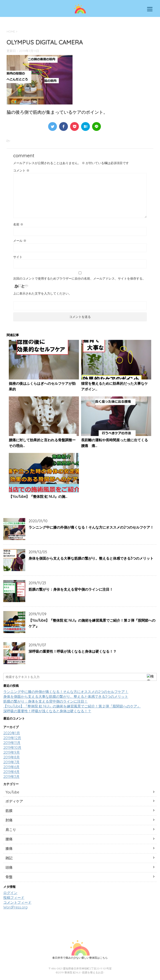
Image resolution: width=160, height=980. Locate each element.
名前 (18, 224)
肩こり (11, 830)
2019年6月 (11, 767)
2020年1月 (12, 733)
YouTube (12, 792)
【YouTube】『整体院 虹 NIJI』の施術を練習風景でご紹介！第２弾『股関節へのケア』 (72, 706)
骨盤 (9, 877)
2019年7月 (11, 762)
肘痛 (9, 820)
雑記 (9, 858)
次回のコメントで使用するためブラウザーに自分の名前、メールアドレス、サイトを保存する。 (79, 278)
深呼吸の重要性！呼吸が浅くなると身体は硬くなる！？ (73, 651)
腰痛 (9, 839)
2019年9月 (12, 752)
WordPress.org (15, 907)
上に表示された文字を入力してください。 (42, 293)
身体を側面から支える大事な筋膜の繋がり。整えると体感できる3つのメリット (91, 558)
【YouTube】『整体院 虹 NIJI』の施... (38, 496)
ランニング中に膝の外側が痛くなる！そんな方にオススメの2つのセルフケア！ (91, 527)
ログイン (10, 893)
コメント (21, 170)
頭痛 (9, 867)
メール (20, 241)
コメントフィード (17, 902)
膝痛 (9, 848)
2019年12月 (12, 738)
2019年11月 (12, 743)
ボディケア (14, 801)
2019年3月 (11, 777)
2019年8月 (12, 757)
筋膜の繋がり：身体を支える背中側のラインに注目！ (71, 589)
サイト (18, 257)
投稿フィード (14, 898)
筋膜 (9, 811)
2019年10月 (12, 747)
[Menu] (150, 9)
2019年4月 (11, 772)
